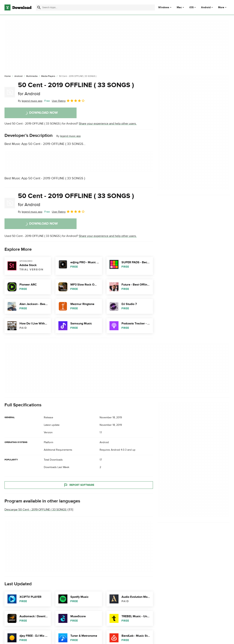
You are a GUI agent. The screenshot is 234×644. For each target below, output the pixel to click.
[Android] (18, 76)
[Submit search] (39, 7)
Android (206, 7)
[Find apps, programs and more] (95, 7)
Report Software (79, 485)
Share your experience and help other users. (108, 124)
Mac (179, 7)
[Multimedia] (32, 76)
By (30, 101)
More (223, 7)
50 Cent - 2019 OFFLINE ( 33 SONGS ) (76, 89)
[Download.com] (18, 7)
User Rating (68, 101)
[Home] (8, 76)
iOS (191, 7)
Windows (164, 7)
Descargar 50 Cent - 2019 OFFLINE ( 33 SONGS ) (36, 510)
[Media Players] (48, 76)
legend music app (70, 136)
